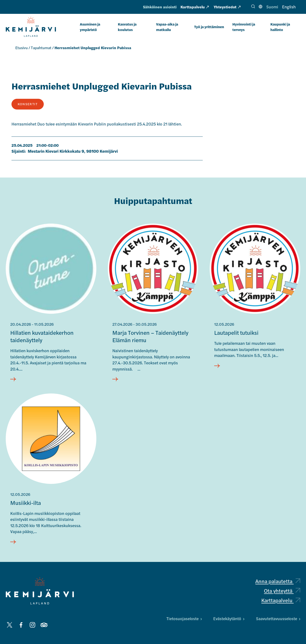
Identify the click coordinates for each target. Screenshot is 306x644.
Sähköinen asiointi (160, 7)
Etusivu (22, 48)
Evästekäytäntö (229, 618)
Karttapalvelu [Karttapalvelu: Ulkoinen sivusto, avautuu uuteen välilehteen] (195, 7)
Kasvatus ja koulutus (127, 27)
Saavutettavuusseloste (278, 618)
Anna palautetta (278, 581)
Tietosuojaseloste (184, 618)
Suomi (272, 7)
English (289, 7)
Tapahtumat (41, 48)
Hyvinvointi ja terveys (244, 27)
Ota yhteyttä (282, 591)
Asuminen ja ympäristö (90, 27)
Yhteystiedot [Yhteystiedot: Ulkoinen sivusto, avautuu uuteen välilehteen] (227, 7)
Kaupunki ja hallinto (280, 27)
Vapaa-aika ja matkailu (167, 27)
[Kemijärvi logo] (40, 591)
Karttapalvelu (281, 600)
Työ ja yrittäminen (209, 27)
